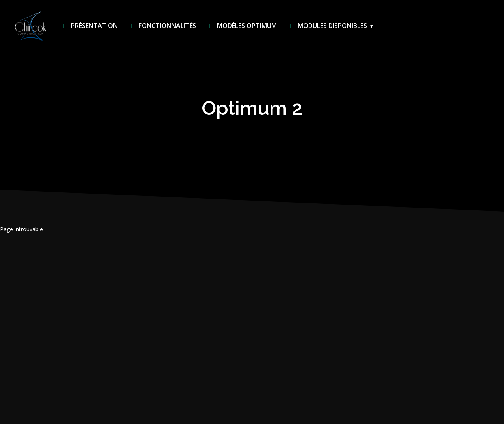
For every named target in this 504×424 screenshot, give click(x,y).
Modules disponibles (327, 26)
